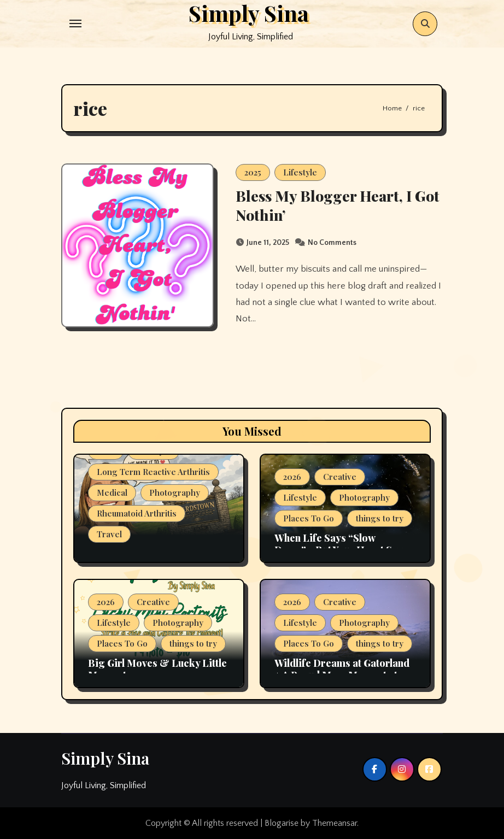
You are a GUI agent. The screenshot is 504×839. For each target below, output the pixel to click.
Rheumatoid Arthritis (137, 513)
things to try (380, 518)
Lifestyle (300, 172)
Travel (109, 534)
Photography (175, 492)
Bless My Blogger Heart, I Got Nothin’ (338, 205)
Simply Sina (105, 758)
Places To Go (309, 518)
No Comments (332, 243)
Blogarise (282, 823)
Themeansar (335, 823)
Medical (112, 492)
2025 (253, 172)
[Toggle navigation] (75, 24)
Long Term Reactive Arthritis (153, 472)
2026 (292, 477)
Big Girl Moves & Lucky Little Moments (157, 669)
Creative (340, 477)
